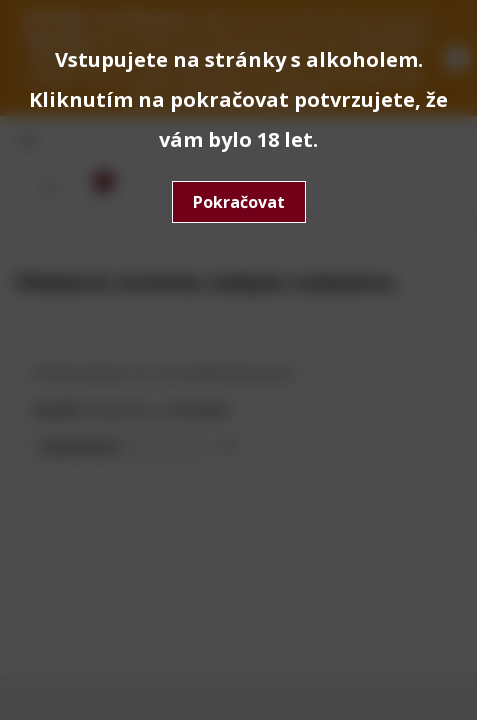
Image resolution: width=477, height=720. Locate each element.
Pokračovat (239, 202)
